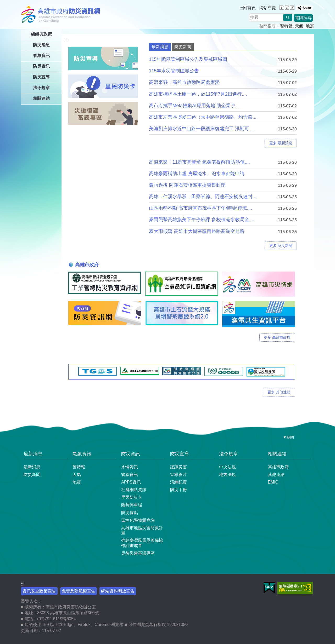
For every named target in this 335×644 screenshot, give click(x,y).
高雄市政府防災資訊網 (62, 14)
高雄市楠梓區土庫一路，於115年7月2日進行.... (198, 94)
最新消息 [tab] (160, 47)
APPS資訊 (131, 482)
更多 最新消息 (281, 143)
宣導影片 (178, 475)
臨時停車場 (132, 505)
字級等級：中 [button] (287, 7)
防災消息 (41, 45)
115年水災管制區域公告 (174, 71)
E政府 (269, 588)
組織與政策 (41, 34)
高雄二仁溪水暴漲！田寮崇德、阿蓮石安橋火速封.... (203, 197)
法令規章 (41, 88)
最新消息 (33, 454)
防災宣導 (41, 77)
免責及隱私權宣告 (79, 591)
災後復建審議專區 (138, 553)
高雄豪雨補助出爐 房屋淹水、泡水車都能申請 (197, 174)
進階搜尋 (303, 18)
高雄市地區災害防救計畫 (142, 530)
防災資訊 (41, 66)
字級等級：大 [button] (292, 7)
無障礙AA (295, 588)
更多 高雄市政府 (277, 337)
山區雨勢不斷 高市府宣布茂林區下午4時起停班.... (200, 208)
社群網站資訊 (134, 490)
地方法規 (227, 475)
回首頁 (249, 8)
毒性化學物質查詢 (138, 520)
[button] (288, 18)
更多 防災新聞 (281, 246)
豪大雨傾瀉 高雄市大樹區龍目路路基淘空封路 (197, 231)
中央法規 (227, 467)
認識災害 (178, 467)
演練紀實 (178, 482)
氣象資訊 (41, 56)
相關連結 (41, 98)
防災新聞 (32, 475)
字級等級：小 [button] (282, 7)
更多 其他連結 (279, 392)
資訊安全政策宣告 (39, 591)
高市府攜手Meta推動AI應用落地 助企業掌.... (195, 106)
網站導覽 (267, 8)
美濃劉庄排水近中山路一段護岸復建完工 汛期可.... (202, 129)
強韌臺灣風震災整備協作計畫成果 (142, 543)
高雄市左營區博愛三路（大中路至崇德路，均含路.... (203, 117)
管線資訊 (130, 475)
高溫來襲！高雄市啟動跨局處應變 (184, 82)
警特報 (286, 26)
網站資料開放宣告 (118, 591)
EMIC (273, 482)
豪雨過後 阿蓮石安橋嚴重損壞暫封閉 (187, 185)
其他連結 (276, 475)
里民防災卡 (132, 497)
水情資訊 (130, 467)
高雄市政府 (278, 467)
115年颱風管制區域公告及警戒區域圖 (188, 59)
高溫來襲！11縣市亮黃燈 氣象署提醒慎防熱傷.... (199, 162)
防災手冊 (178, 490)
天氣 (299, 26)
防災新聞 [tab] (183, 47)
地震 (310, 26)
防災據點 (130, 513)
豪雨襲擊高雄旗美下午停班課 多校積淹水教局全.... (202, 220)
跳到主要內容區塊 (3, 3)
